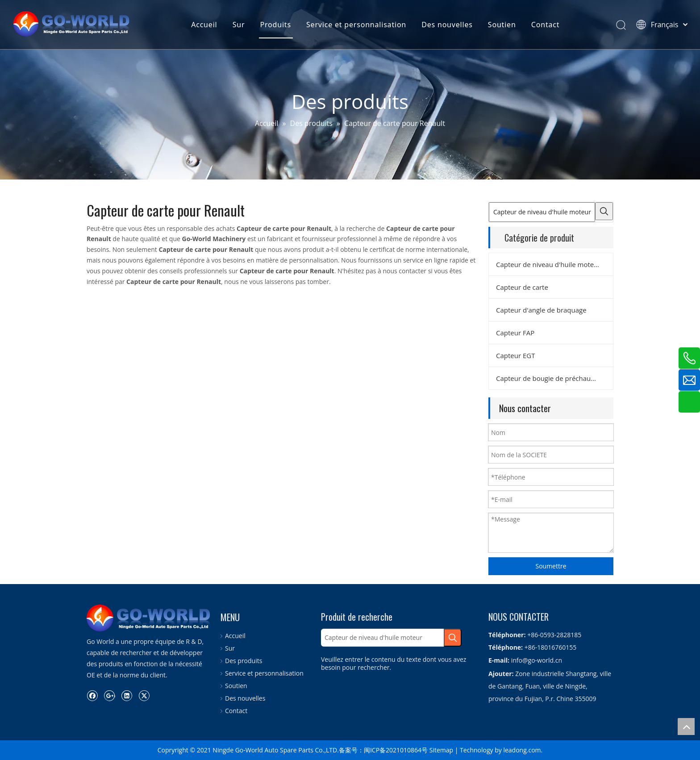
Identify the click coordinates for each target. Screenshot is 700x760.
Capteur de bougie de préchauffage (551, 378)
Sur (239, 25)
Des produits (244, 661)
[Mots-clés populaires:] (604, 211)
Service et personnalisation (356, 25)
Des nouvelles (447, 25)
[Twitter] (144, 695)
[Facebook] (92, 695)
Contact (546, 25)
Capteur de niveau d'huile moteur (548, 264)
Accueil (204, 25)
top (686, 727)
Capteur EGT (515, 355)
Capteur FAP (515, 333)
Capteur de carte (522, 287)
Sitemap (441, 750)
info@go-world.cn (537, 660)
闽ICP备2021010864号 (396, 750)
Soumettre (551, 566)
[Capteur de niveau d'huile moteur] (542, 212)
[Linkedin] (127, 695)
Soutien (502, 25)
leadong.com (522, 750)
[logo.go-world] (149, 618)
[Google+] (110, 695)
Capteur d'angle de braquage (541, 310)
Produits (276, 25)
